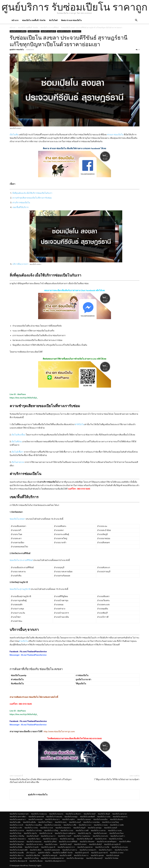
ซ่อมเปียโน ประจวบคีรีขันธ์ (50, 28)
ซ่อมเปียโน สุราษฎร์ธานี (48, 31)
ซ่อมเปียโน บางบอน (101, 825)
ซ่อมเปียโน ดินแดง (116, 819)
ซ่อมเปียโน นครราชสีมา (18, 817)
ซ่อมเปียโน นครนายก (120, 814)
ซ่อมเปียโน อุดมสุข (97, 855)
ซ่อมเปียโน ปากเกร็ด (102, 847)
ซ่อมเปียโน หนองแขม (34, 842)
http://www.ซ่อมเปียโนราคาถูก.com (59, 732)
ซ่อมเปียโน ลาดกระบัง (100, 836)
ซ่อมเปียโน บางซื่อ (70, 825)
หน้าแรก (15, 20)
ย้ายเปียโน (23, 641)
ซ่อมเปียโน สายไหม (116, 839)
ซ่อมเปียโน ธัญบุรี (79, 828)
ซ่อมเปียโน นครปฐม (95, 828)
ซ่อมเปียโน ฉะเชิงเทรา (73, 814)
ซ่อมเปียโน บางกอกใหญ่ (110, 822)
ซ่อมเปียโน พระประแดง (120, 847)
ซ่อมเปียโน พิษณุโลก (17, 844)
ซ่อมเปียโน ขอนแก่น (56, 814)
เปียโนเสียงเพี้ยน (18, 435)
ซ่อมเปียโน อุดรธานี (82, 853)
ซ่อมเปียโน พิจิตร (125, 842)
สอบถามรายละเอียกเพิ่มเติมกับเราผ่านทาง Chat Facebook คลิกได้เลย (75, 290)
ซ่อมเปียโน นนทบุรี (111, 828)
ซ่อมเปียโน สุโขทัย (16, 847)
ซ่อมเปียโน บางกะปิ (16, 825)
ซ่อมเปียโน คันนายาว (52, 819)
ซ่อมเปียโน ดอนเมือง (100, 819)
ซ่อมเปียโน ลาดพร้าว (118, 836)
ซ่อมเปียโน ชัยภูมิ (104, 814)
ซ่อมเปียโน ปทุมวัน (30, 833)
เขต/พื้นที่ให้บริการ (20, 207)
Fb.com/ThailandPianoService (33, 652)
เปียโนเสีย (14, 135)
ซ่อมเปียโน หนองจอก (17, 842)
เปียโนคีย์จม (17, 442)
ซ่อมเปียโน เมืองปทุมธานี (18, 861)
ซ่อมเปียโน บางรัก (16, 828)
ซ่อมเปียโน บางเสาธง (98, 830)
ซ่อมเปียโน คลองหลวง (63, 828)
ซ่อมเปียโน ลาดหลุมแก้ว (88, 850)
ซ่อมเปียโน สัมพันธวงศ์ (85, 839)
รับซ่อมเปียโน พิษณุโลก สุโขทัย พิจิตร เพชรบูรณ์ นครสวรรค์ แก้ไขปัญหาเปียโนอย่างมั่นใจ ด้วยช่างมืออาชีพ (41, 781)
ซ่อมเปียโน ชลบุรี (90, 814)
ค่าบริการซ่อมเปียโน (21, 203)
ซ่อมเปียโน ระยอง (51, 844)
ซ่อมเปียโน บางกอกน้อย (91, 822)
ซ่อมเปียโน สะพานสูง (67, 839)
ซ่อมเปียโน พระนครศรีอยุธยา (107, 842)
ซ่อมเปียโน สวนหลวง (50, 839)
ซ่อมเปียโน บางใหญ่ (51, 830)
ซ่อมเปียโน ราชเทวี (65, 836)
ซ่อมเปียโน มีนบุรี (33, 836)
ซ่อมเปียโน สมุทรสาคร (85, 847)
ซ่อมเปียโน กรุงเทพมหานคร (19, 814)
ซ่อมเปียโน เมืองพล (36, 861)
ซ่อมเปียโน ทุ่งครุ (61, 822)
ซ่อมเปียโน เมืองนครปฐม (75, 858)
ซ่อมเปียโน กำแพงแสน (54, 817)
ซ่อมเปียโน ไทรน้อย (112, 858)
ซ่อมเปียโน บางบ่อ (67, 830)
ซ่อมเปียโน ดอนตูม (71, 817)
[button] (136, 21)
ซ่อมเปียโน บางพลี (82, 830)
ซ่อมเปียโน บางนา (85, 825)
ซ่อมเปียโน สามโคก (121, 850)
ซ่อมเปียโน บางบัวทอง (34, 830)
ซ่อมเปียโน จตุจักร (68, 819)
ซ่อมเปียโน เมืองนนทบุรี (94, 858)
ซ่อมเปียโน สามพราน (70, 850)
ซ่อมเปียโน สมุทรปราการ (66, 847)
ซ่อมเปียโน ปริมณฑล (87, 842)
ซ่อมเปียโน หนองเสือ (17, 853)
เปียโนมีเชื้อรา (17, 452)
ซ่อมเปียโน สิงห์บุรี (95, 844)
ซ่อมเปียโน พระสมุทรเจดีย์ (19, 850)
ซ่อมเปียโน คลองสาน (120, 817)
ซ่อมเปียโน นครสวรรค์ (36, 817)
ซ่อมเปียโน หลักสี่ (65, 855)
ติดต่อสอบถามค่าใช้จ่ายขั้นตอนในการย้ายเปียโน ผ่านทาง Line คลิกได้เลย (74, 359)
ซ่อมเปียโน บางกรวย (17, 830)
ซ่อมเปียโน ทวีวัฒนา (45, 822)
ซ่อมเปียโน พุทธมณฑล (52, 850)
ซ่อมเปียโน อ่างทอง (117, 853)
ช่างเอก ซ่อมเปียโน (115, 135)
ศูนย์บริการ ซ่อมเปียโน (17, 50)
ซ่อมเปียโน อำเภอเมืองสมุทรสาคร (52, 858)
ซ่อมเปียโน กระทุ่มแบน (39, 814)
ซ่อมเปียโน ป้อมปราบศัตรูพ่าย (65, 833)
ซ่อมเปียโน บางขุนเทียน (34, 825)
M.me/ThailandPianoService (34, 655)
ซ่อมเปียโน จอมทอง (84, 819)
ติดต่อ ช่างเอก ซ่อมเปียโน (71, 20)
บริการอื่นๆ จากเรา (20, 264)
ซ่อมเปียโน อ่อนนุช (113, 855)
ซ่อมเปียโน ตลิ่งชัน (29, 822)
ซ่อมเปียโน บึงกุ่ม (15, 833)
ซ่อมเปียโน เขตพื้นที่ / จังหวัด (34, 20)
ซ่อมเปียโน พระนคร (100, 833)
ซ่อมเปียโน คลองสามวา (18, 819)
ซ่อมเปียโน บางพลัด (117, 825)
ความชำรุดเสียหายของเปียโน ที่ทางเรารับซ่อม (32, 198)
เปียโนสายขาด (18, 462)
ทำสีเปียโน (80, 424)
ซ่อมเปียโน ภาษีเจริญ (17, 836)
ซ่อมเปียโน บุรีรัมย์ (50, 842)
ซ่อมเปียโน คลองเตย (35, 819)
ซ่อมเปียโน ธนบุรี (75, 822)
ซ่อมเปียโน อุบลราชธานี (99, 853)
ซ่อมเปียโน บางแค (47, 828)
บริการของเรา (76, 31)
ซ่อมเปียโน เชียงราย (17, 855)
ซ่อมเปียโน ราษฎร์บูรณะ (82, 836)
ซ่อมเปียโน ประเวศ (46, 833)
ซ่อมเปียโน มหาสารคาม (35, 844)
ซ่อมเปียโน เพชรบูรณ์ (50, 855)
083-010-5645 (84, 489)
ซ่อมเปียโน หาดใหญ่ (64, 31)
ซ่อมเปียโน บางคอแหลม (53, 825)
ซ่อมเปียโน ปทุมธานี (48, 847)
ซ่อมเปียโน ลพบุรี (66, 844)
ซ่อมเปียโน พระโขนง (116, 833)
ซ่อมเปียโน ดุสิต (15, 822)
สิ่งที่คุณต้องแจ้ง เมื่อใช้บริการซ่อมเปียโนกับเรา (32, 193)
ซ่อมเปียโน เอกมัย (16, 858)
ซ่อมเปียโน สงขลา (34, 31)
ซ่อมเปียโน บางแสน (115, 830)
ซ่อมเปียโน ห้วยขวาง (81, 855)
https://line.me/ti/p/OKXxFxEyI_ (24, 398)
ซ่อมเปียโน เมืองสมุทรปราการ (55, 861)
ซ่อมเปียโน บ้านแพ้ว (32, 847)
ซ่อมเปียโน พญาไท (84, 833)
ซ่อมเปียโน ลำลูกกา (105, 850)
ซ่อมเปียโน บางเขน (31, 828)
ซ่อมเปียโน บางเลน (104, 817)
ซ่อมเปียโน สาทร (101, 839)
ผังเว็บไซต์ (53, 20)
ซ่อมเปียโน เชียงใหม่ (33, 855)
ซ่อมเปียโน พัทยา (36, 850)
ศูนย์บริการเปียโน (44, 853)
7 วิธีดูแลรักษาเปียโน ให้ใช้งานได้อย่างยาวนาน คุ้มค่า (117, 779)
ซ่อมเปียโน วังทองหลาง (18, 839)
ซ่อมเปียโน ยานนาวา (48, 836)
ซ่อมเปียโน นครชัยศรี (87, 817)
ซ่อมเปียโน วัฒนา (34, 839)
